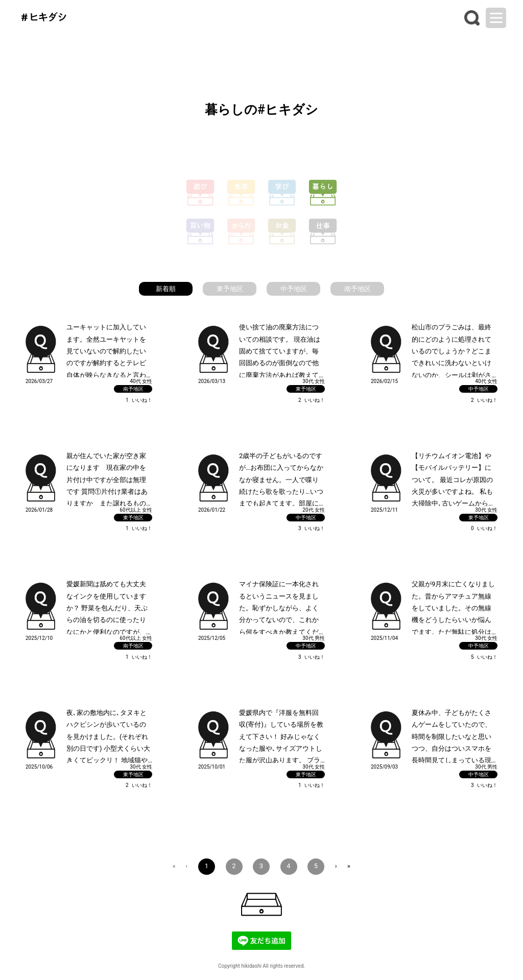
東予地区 (230, 289)
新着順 (166, 289)
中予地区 (294, 289)
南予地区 (358, 289)
